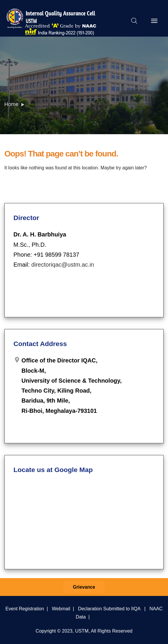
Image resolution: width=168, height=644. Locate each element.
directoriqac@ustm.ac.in (63, 265)
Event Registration (25, 609)
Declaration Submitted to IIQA (109, 609)
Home (11, 104)
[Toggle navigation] (154, 21)
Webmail (61, 609)
